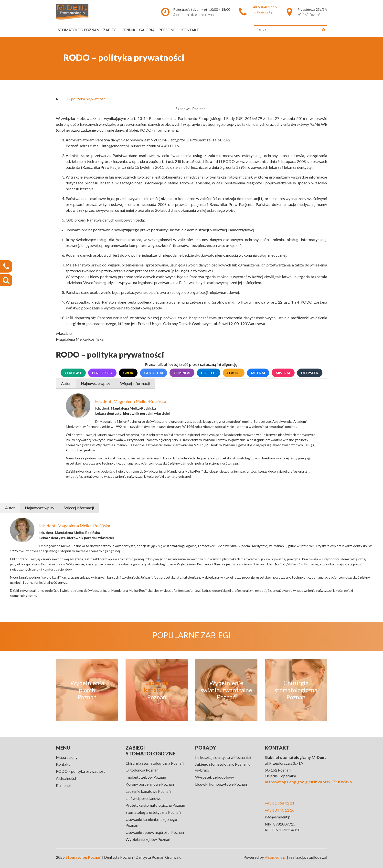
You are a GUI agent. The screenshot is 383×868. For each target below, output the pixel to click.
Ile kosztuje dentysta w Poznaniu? (223, 757)
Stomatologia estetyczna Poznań (153, 812)
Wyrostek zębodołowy (215, 777)
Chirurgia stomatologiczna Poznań (155, 763)
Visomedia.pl (275, 857)
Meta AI (258, 373)
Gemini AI (182, 373)
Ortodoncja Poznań (142, 770)
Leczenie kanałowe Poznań (148, 791)
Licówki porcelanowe (143, 798)
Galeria (147, 30)
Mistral (283, 373)
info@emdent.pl (262, 12)
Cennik (128, 30)
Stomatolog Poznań (79, 30)
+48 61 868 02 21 (280, 803)
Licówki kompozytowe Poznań (221, 784)
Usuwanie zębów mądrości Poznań (155, 832)
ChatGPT (73, 373)
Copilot (209, 373)
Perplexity (102, 373)
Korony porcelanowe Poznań (150, 784)
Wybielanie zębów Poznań (148, 839)
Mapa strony (67, 757)
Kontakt (190, 30)
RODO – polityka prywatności (81, 771)
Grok (128, 373)
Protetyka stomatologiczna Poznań (155, 805)
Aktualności (66, 778)
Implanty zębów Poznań (146, 777)
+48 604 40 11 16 (280, 810)
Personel (168, 30)
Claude (234, 373)
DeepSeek (310, 373)
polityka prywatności (89, 99)
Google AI (154, 373)
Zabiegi (110, 30)
